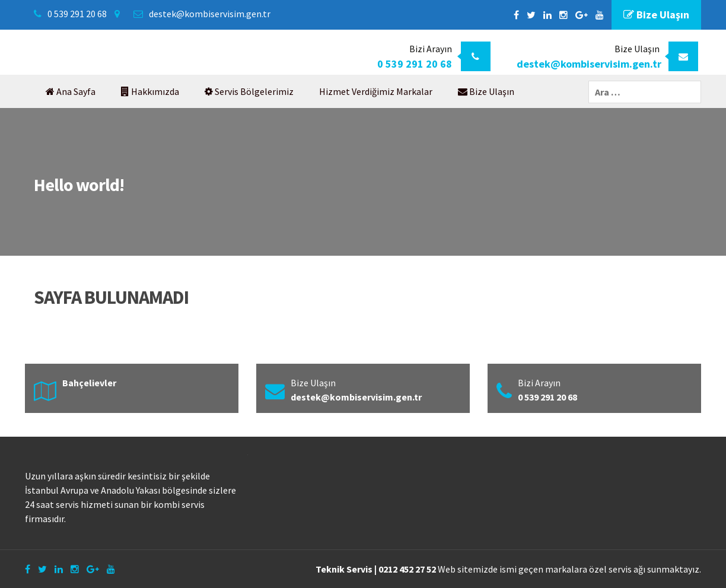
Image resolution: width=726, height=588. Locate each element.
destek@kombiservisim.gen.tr (210, 14)
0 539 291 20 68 (77, 14)
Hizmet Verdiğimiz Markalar (376, 91)
